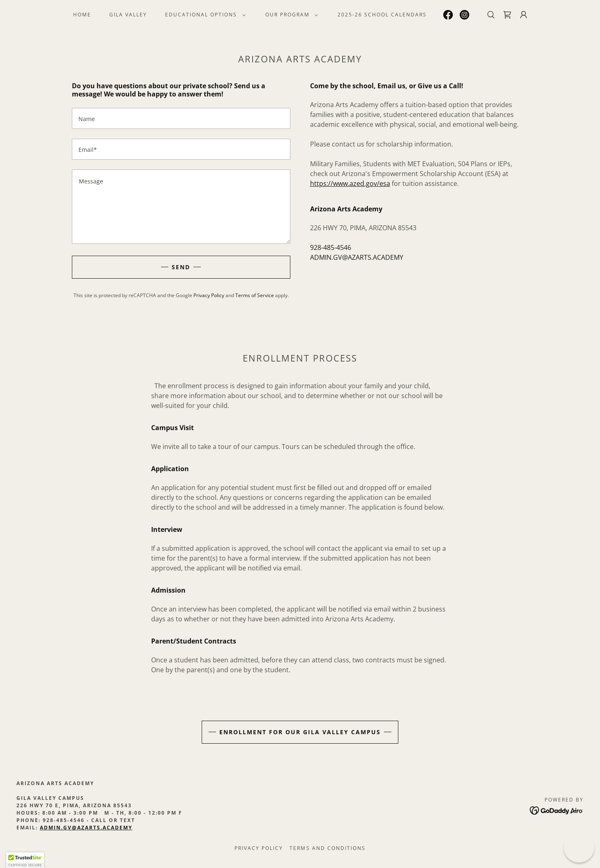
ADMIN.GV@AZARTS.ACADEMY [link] (357, 257)
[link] (448, 15)
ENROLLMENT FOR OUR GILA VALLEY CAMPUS (300, 732)
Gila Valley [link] (128, 15)
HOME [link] (82, 15)
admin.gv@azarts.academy (86, 828)
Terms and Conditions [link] (327, 848)
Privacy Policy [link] (209, 295)
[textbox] (181, 118)
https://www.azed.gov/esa (350, 183)
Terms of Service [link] (255, 295)
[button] (203, 15)
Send (181, 267)
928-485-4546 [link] (331, 247)
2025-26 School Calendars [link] (382, 15)
